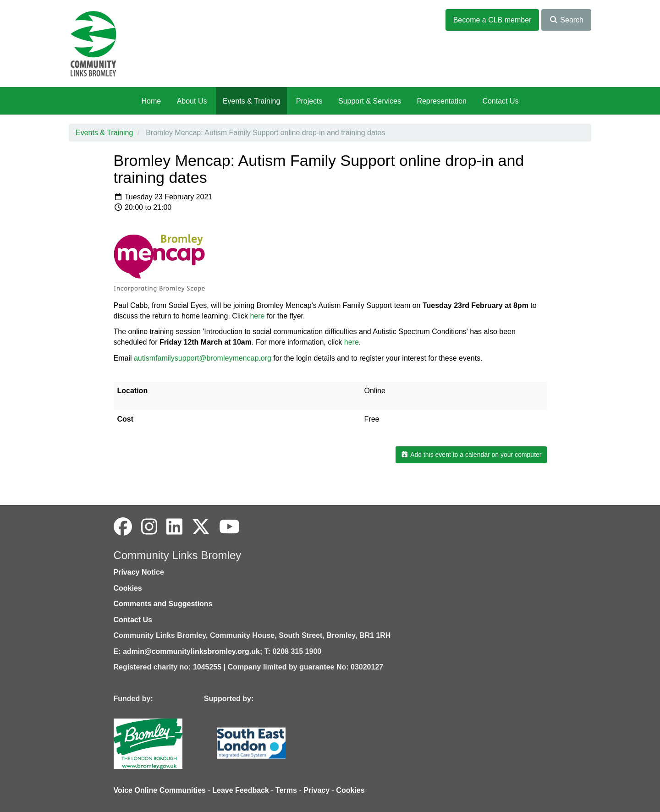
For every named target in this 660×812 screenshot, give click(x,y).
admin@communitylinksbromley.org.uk (191, 651)
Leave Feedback (241, 790)
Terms (286, 790)
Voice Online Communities (160, 790)
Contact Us (500, 101)
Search (566, 20)
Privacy (316, 790)
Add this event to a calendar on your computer (471, 455)
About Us (192, 101)
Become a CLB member (492, 20)
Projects (309, 101)
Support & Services (370, 101)
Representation (442, 101)
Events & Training (251, 101)
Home (151, 101)
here (352, 342)
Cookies (128, 588)
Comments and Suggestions (163, 604)
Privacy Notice (139, 572)
